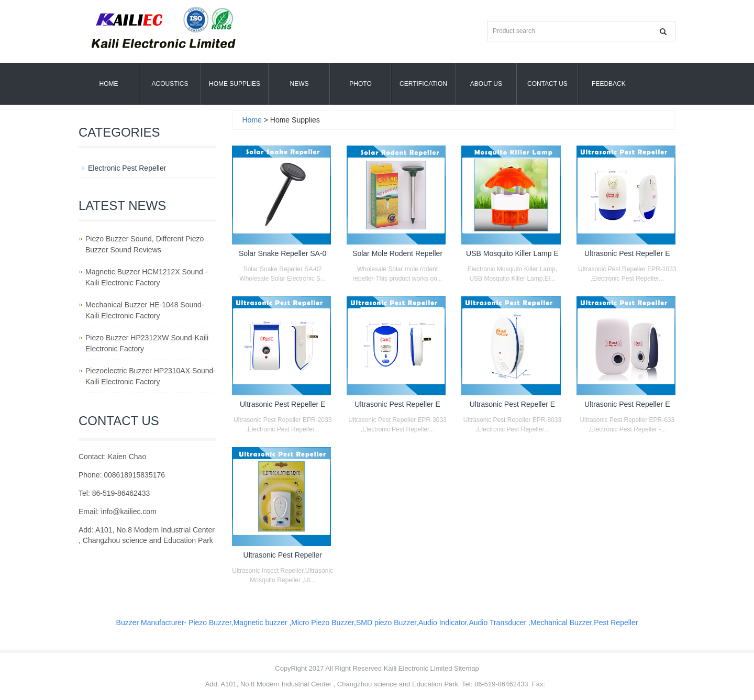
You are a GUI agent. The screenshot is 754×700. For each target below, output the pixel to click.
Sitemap (467, 668)
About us (486, 84)
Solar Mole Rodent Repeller (397, 253)
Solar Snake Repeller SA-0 (282, 253)
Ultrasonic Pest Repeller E (627, 253)
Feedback (609, 84)
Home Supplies (235, 84)
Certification (423, 84)
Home (109, 84)
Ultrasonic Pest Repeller (283, 555)
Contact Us (547, 84)
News (300, 84)
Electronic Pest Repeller (127, 168)
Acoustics (170, 84)
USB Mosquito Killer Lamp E (512, 253)
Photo (360, 84)
